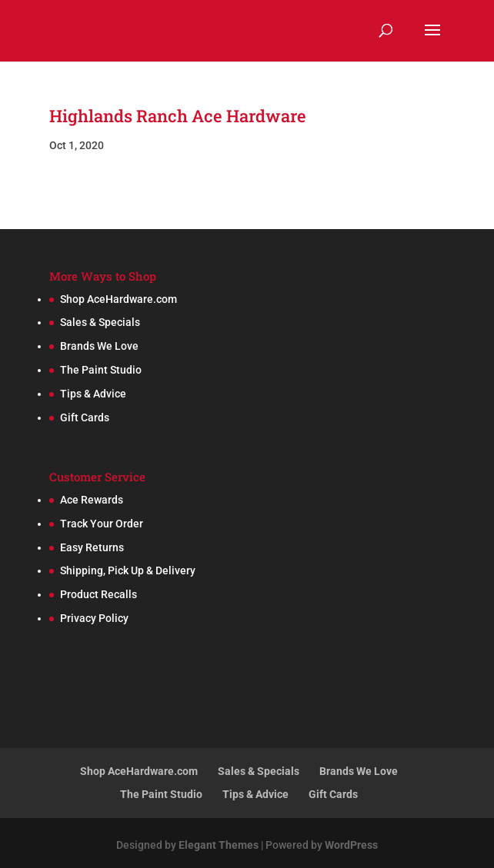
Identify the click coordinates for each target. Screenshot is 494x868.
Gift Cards (85, 417)
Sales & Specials (100, 322)
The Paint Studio (101, 370)
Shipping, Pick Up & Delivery (128, 570)
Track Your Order (102, 524)
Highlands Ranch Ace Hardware (178, 116)
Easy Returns (92, 547)
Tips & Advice (93, 394)
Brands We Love (99, 346)
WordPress (351, 845)
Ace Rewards (92, 500)
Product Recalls (98, 594)
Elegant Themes (219, 845)
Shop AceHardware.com (118, 299)
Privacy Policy (94, 618)
